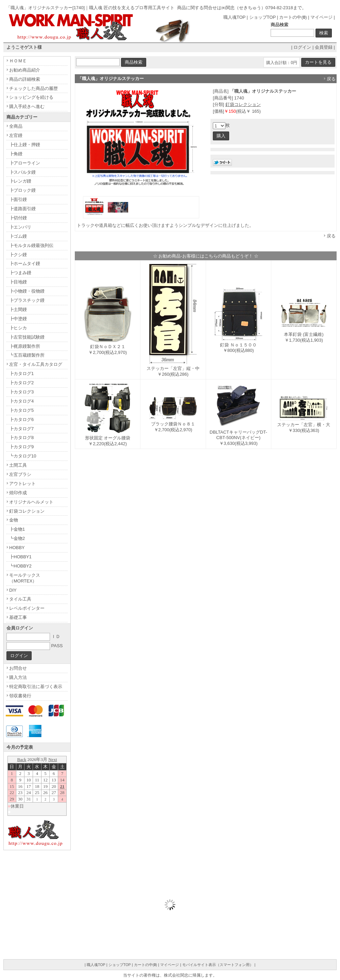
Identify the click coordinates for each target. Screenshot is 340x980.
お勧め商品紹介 (25, 70)
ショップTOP (262, 17)
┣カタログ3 (21, 392)
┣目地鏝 (18, 282)
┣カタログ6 (21, 419)
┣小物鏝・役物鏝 (27, 291)
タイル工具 (20, 599)
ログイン (302, 47)
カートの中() (293, 17)
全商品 (16, 126)
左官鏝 (16, 135)
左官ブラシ (20, 474)
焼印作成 (18, 493)
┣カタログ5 (21, 410)
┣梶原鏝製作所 (25, 346)
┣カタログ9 (21, 447)
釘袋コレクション (243, 104)
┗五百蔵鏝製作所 (27, 355)
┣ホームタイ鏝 (25, 263)
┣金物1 (17, 529)
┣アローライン (25, 163)
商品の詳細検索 (25, 79)
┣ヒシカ (18, 328)
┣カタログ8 (21, 438)
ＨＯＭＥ (18, 61)
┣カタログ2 (21, 383)
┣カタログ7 (21, 429)
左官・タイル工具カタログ (36, 364)
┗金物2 (17, 538)
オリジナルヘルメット (31, 502)
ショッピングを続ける (31, 97)
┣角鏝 (16, 154)
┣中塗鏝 (18, 319)
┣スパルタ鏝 (22, 172)
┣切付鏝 (18, 218)
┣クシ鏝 (18, 255)
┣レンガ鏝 (20, 181)
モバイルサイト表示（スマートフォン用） (218, 965)
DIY (13, 590)
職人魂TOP (234, 17)
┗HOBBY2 (20, 566)
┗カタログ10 (23, 456)
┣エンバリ (20, 227)
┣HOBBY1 (20, 557)
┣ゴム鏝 (18, 236)
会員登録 (324, 47)
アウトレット (22, 484)
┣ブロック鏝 (22, 190)
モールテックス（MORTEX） (25, 578)
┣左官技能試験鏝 (27, 337)
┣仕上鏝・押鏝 (25, 145)
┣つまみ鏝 (20, 273)
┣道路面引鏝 (22, 209)
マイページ (321, 17)
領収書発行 (20, 696)
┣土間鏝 (18, 309)
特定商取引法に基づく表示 (36, 687)
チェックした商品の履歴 (33, 88)
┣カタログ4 (21, 401)
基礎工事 (18, 617)
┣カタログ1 (21, 374)
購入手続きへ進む (27, 106)
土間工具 (18, 465)
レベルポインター (27, 608)
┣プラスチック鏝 (27, 300)
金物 (14, 520)
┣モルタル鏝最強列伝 (31, 245)
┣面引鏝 (18, 199)
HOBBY (17, 548)
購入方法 (18, 677)
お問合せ (18, 668)
